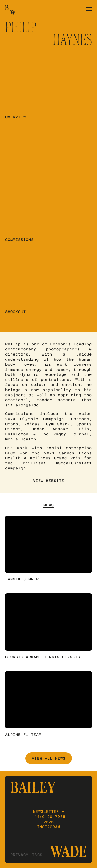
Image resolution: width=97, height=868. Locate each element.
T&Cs (37, 855)
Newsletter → (49, 811)
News (49, 505)
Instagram (49, 827)
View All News (49, 758)
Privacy (19, 855)
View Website (49, 481)
